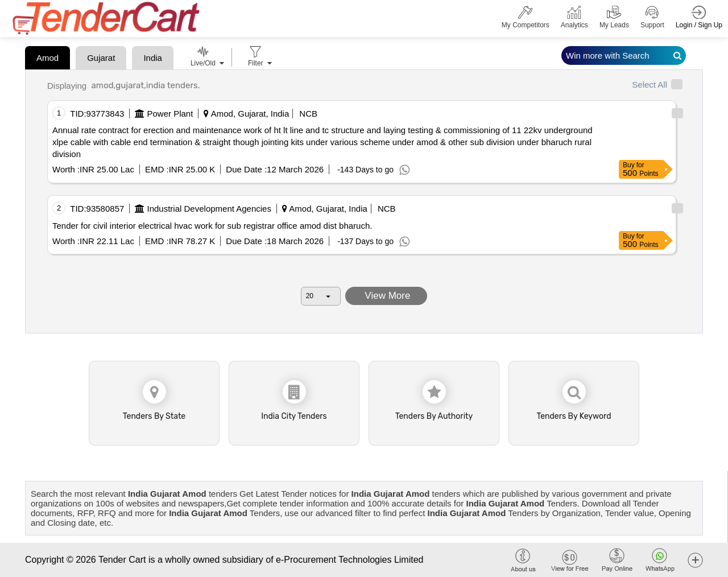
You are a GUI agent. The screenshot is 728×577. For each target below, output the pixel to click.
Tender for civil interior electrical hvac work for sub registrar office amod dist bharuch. (212, 226)
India (153, 58)
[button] (695, 560)
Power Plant (170, 114)
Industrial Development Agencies (209, 209)
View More (386, 296)
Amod (47, 58)
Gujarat (101, 58)
